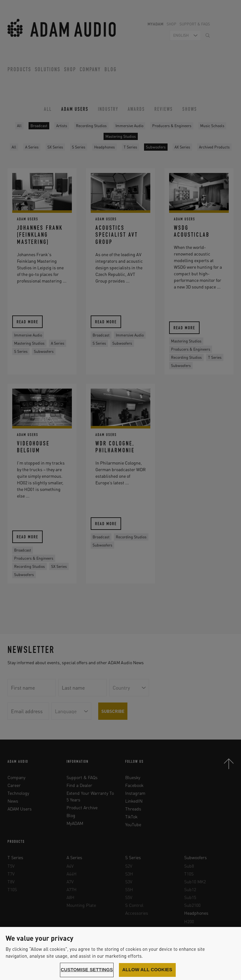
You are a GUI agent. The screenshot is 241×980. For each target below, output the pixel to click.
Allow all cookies (147, 970)
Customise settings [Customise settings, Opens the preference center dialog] (87, 970)
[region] (120, 953)
